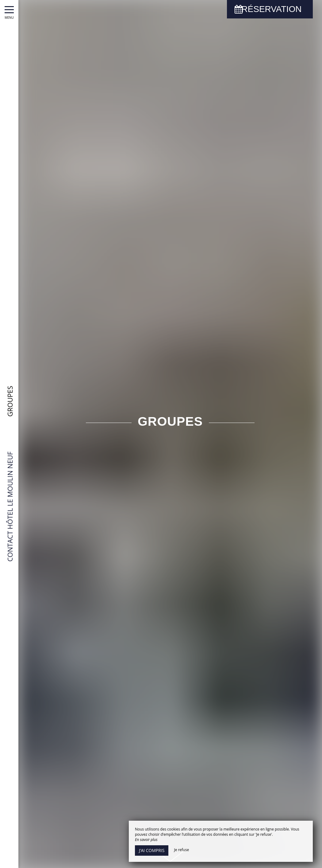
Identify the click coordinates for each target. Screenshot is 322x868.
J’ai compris (152, 850)
